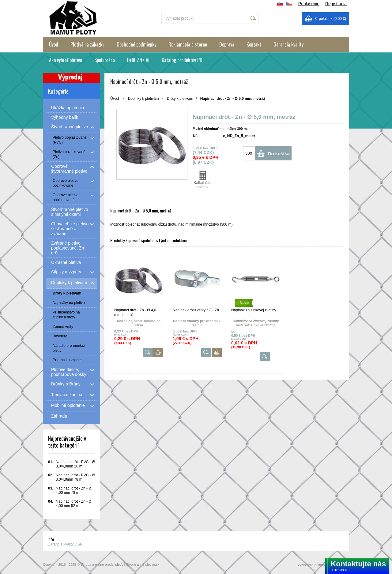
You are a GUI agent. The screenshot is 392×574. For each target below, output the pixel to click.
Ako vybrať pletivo (66, 60)
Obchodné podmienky (136, 44)
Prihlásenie (309, 4)
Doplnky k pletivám (143, 99)
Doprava (227, 44)
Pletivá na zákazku (87, 44)
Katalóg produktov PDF (183, 60)
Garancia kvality (288, 44)
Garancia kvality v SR (65, 544)
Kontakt (254, 44)
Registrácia (336, 4)
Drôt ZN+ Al (138, 60)
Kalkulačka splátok (203, 180)
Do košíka (279, 154)
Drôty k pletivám (180, 99)
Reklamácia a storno (188, 44)
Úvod (54, 44)
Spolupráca (105, 60)
